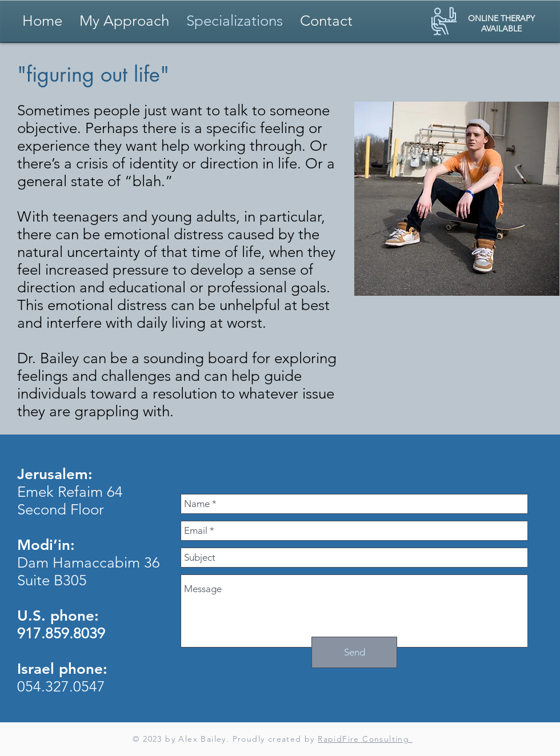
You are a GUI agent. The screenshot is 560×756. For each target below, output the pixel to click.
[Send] (354, 652)
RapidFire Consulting (365, 739)
